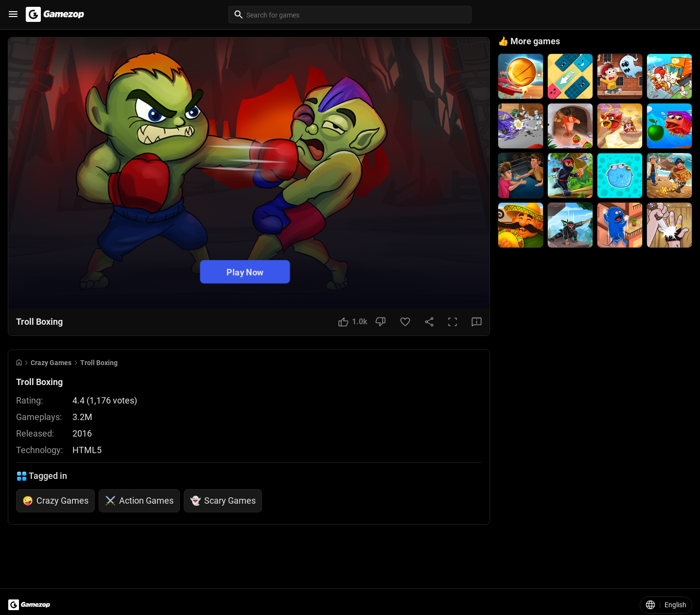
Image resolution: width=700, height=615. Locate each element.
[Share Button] (429, 322)
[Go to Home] (19, 362)
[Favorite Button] (405, 322)
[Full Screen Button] (453, 322)
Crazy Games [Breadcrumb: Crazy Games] (51, 363)
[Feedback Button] (477, 322)
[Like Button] (353, 322)
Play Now (245, 272)
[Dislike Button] (380, 322)
